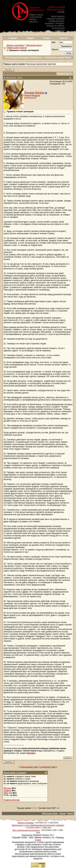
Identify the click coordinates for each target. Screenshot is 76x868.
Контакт (64, 38)
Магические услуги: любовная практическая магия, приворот (38, 825)
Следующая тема (47, 767)
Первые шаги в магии (17, 48)
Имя (53, 42)
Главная (13, 38)
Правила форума (11, 800)
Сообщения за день (55, 58)
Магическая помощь (56, 9)
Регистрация (11, 58)
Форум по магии (56, 7)
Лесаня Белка (34, 93)
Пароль (55, 50)
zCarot (38, 840)
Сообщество (37, 58)
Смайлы (7, 791)
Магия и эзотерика (15, 45)
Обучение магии (34, 45)
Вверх (70, 813)
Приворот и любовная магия (36, 9)
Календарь (24, 58)
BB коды (7, 788)
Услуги (46, 38)
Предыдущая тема (29, 767)
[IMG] (6, 793)
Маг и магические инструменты (26, 830)
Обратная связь (50, 813)
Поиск (68, 58)
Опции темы (63, 74)
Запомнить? (65, 46)
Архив (63, 813)
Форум (30, 38)
